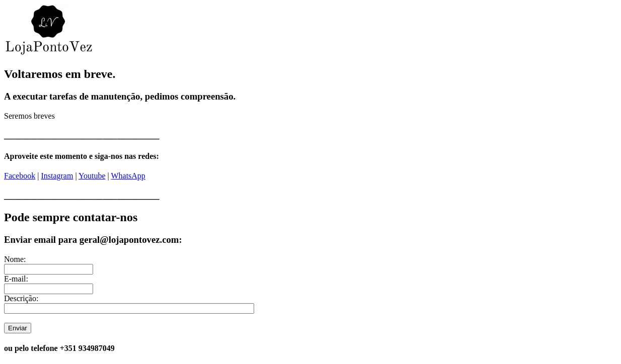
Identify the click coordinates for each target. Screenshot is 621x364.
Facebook (20, 176)
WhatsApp (128, 176)
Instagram (57, 176)
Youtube (92, 176)
